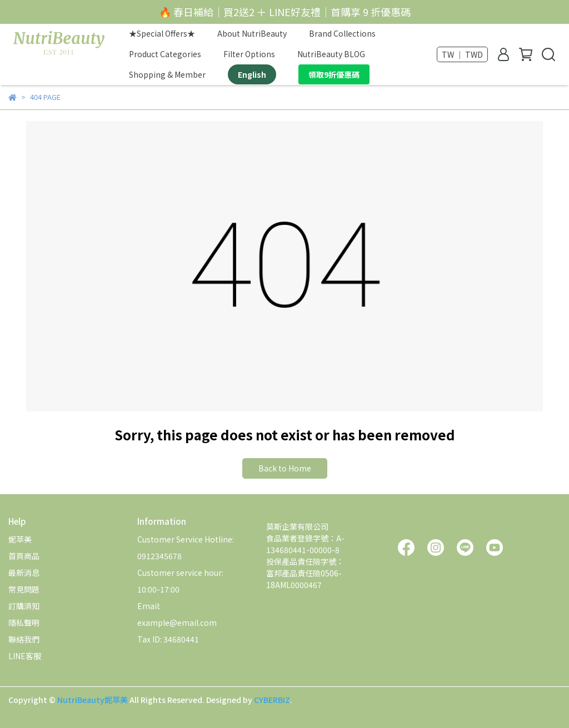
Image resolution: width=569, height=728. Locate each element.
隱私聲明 (24, 622)
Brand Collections (342, 33)
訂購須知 (24, 606)
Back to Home (285, 468)
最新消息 (24, 573)
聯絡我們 (24, 639)
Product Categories (165, 54)
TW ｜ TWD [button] (462, 54)
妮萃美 (20, 539)
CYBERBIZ (272, 700)
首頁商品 (24, 556)
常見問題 (24, 589)
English (252, 74)
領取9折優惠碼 (334, 74)
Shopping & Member (167, 74)
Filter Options (249, 54)
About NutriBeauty (252, 33)
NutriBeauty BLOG (331, 54)
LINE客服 (25, 656)
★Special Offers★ (162, 33)
